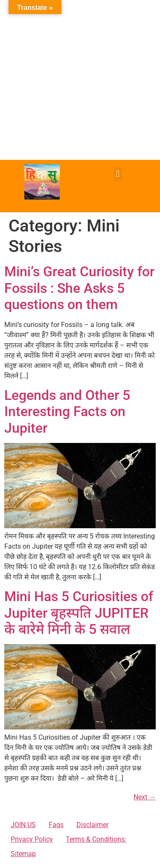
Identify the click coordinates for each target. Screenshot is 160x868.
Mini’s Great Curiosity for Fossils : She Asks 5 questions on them (79, 288)
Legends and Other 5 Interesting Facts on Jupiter (67, 412)
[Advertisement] (80, 80)
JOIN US (23, 825)
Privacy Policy (32, 839)
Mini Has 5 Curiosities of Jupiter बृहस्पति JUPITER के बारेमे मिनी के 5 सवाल (79, 613)
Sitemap (23, 854)
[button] (118, 174)
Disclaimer (92, 825)
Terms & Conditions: (96, 839)
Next (145, 797)
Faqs (56, 825)
